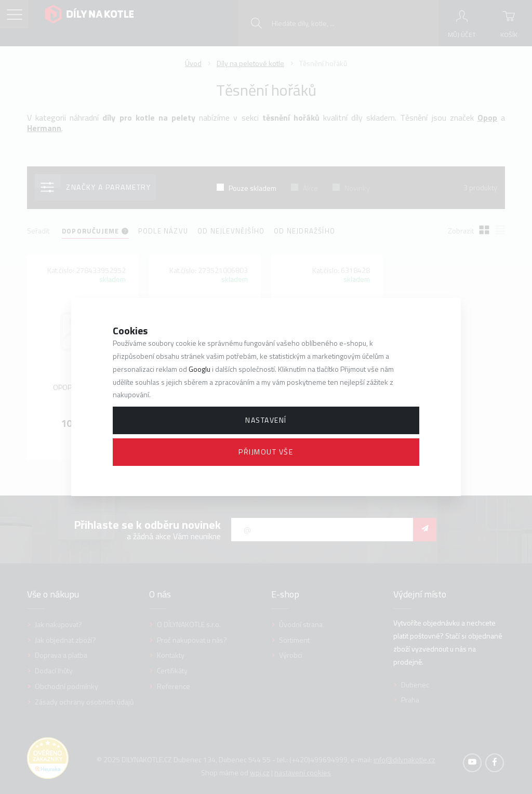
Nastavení (266, 420)
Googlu (199, 369)
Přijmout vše (266, 452)
